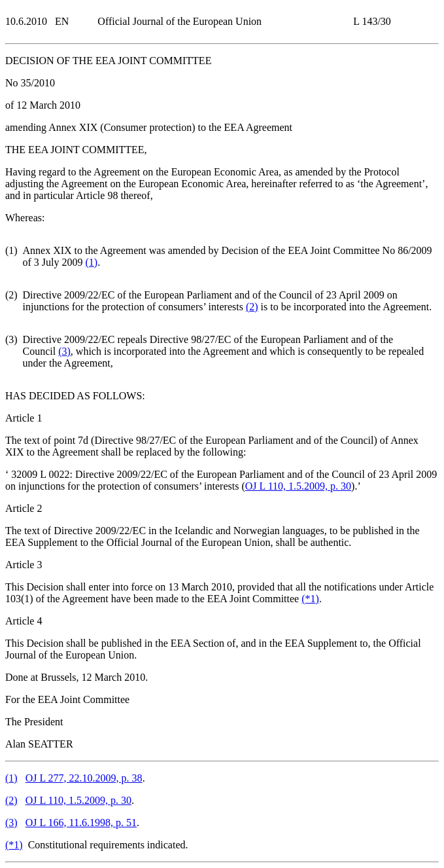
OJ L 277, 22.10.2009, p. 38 (84, 778)
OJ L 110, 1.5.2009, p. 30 (298, 486)
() (92, 262)
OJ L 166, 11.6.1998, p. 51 (81, 823)
